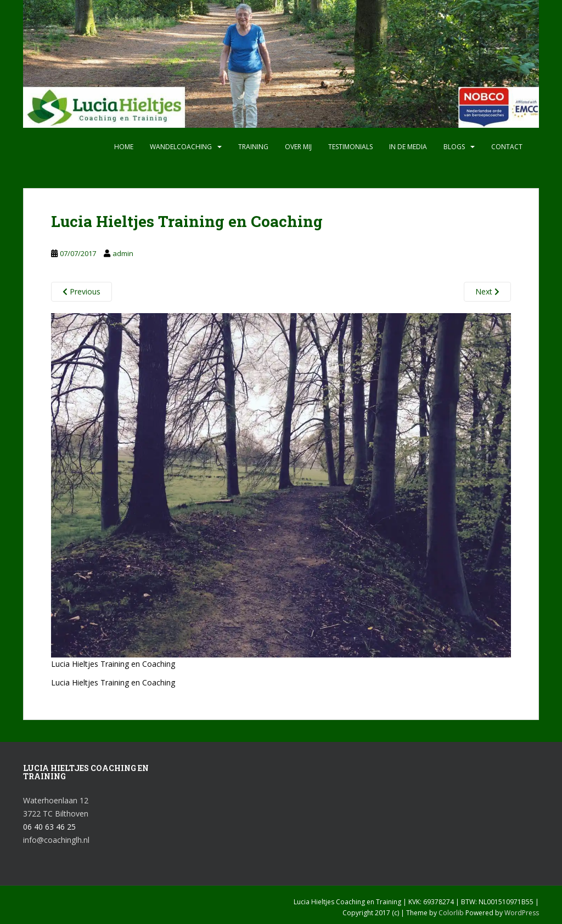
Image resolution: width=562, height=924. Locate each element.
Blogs (454, 147)
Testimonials (350, 147)
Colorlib (451, 913)
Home (124, 147)
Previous (82, 291)
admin (123, 253)
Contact (507, 147)
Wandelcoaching (181, 147)
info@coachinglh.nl (56, 840)
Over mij (298, 147)
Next (487, 291)
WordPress (522, 913)
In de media (408, 147)
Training (253, 147)
